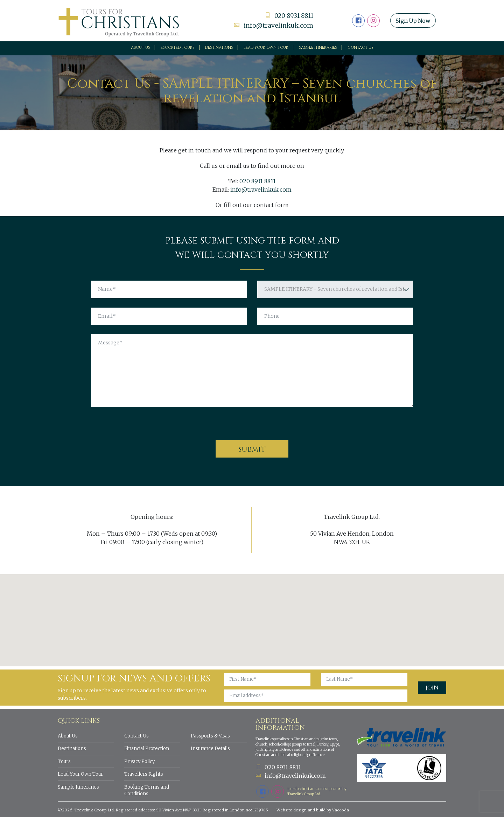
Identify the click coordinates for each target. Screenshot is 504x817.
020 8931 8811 (288, 16)
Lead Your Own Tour (80, 774)
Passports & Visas (210, 736)
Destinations (219, 47)
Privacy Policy (139, 761)
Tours (64, 761)
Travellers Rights (144, 774)
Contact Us (360, 47)
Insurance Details (210, 749)
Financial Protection (147, 749)
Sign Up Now (414, 21)
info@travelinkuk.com (273, 25)
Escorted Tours (178, 47)
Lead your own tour (266, 47)
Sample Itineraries (318, 47)
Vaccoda (341, 810)
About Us (141, 47)
